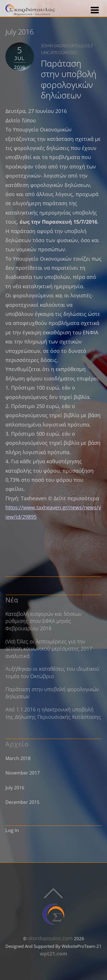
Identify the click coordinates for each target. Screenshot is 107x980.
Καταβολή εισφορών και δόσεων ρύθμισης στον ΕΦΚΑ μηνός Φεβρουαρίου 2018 (43, 621)
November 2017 (23, 773)
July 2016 (15, 788)
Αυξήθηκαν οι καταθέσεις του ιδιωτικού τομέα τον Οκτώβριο (52, 672)
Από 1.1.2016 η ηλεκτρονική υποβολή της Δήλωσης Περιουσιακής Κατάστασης (53, 713)
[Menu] (95, 9)
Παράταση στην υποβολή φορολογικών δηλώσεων (69, 79)
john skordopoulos (65, 46)
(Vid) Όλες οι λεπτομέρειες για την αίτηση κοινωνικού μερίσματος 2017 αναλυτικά (49, 648)
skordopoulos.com (50, 938)
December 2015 (22, 802)
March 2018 (18, 758)
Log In (12, 830)
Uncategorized (59, 52)
